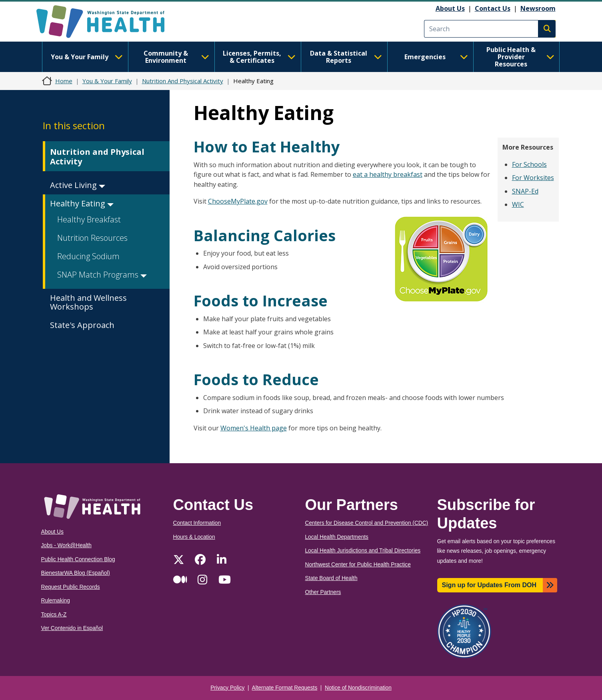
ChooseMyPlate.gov (238, 201)
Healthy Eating (82, 203)
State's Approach (82, 325)
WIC (518, 204)
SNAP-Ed (525, 191)
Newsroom (538, 8)
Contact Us (493, 8)
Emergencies (436, 57)
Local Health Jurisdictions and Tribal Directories (363, 551)
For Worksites (533, 178)
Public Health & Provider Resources (520, 57)
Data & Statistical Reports (346, 57)
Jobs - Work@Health (66, 545)
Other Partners (323, 592)
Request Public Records (71, 587)
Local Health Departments (337, 537)
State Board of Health (331, 578)
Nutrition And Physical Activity (183, 81)
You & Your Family (87, 57)
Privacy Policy (227, 688)
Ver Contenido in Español (72, 628)
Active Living (78, 185)
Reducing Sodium (88, 256)
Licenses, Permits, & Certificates (259, 57)
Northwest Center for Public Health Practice (358, 565)
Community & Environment (176, 57)
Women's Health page (254, 428)
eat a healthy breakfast (388, 174)
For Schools (529, 164)
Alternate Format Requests (285, 688)
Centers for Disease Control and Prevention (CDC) (367, 523)
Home (64, 81)
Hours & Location (194, 537)
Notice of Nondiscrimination (358, 688)
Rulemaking (56, 601)
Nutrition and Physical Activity (97, 157)
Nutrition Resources (92, 238)
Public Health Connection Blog (78, 559)
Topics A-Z (54, 615)
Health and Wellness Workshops (88, 302)
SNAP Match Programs (102, 275)
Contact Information (197, 523)
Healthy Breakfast (89, 219)
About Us (450, 8)
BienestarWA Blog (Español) (76, 573)
